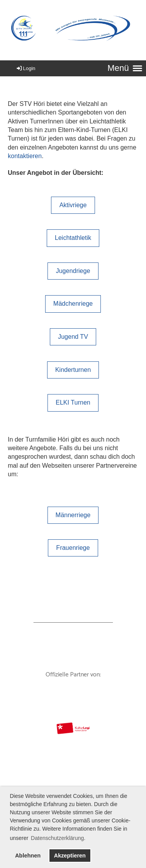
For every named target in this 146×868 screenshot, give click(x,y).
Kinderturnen (73, 370)
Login (26, 68)
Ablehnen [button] (28, 856)
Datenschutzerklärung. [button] (58, 838)
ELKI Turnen (73, 402)
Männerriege (73, 515)
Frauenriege (73, 548)
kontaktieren (25, 156)
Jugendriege (73, 271)
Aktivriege (73, 205)
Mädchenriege (73, 304)
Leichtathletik (73, 238)
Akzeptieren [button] (70, 856)
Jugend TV (73, 337)
